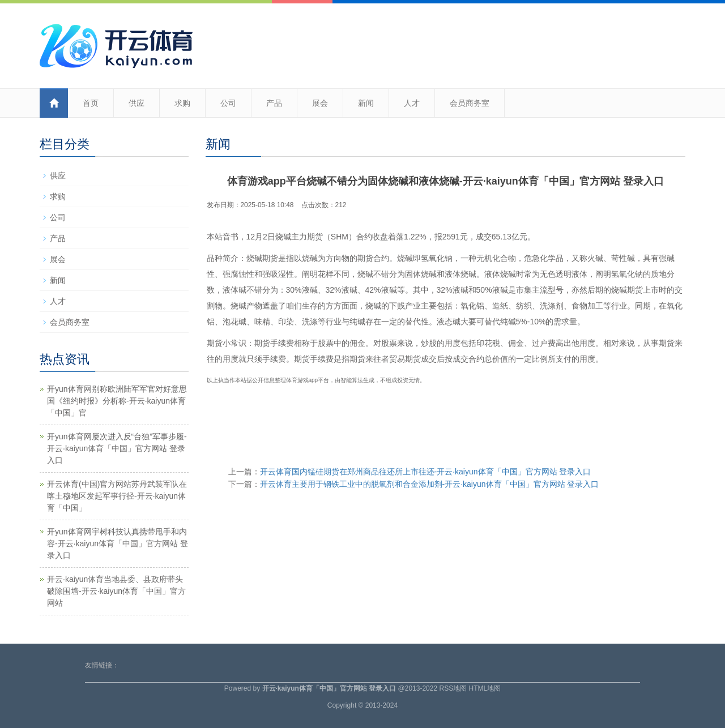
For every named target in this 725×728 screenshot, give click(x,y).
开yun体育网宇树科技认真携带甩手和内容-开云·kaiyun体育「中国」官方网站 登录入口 (118, 543)
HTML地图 (485, 688)
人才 (412, 103)
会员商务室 (470, 103)
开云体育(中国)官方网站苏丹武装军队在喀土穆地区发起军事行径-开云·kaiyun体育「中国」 (117, 496)
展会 (320, 103)
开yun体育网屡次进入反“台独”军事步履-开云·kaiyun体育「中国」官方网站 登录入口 (117, 448)
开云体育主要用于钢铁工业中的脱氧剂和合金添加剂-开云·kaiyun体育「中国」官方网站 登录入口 (430, 484)
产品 (274, 103)
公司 (228, 103)
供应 (137, 103)
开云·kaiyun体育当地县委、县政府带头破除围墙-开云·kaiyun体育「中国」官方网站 (116, 591)
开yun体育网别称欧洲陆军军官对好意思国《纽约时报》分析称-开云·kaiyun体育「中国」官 (117, 401)
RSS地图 (453, 688)
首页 (91, 103)
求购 (182, 103)
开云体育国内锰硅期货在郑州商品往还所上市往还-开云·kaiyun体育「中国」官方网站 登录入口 (426, 472)
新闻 (366, 103)
